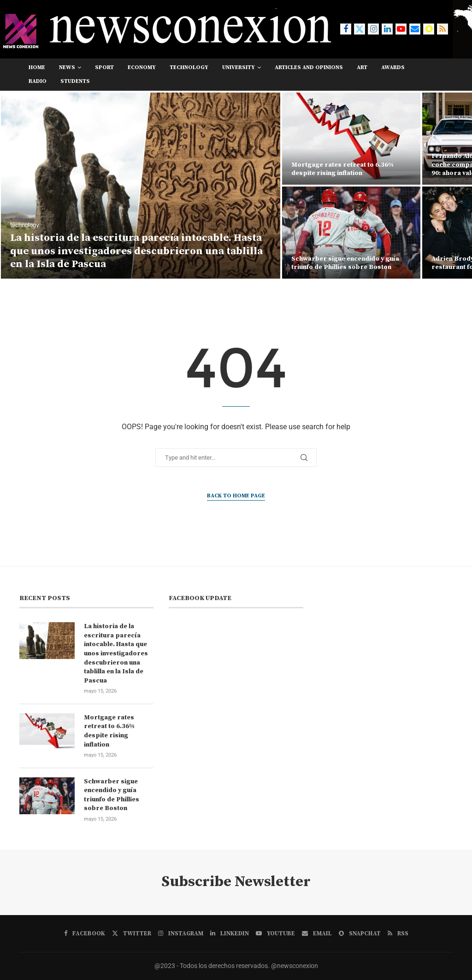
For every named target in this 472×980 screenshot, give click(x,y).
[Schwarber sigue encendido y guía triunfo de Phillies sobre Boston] (351, 233)
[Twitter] (360, 29)
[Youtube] (401, 29)
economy (142, 67)
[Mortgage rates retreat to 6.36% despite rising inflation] (351, 139)
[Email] (415, 29)
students (75, 81)
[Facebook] (346, 29)
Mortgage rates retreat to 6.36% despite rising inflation (342, 169)
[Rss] (442, 29)
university (239, 67)
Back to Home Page (236, 496)
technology (189, 67)
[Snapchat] (429, 29)
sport (104, 67)
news (67, 67)
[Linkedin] (387, 29)
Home (37, 67)
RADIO (38, 81)
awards (393, 67)
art (362, 67)
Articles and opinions (309, 67)
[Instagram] (373, 29)
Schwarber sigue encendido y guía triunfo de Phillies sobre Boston (345, 263)
